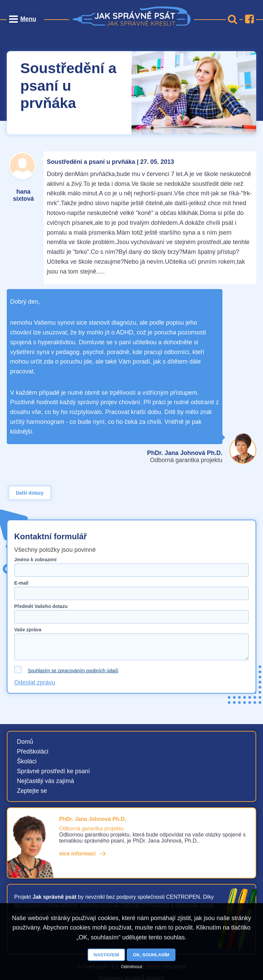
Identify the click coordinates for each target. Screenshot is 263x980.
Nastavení (106, 955)
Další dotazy (30, 493)
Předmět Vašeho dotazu (41, 606)
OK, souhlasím (151, 955)
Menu (28, 19)
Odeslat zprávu (35, 682)
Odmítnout (131, 967)
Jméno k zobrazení (35, 560)
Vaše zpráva (28, 630)
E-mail (21, 583)
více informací (77, 854)
